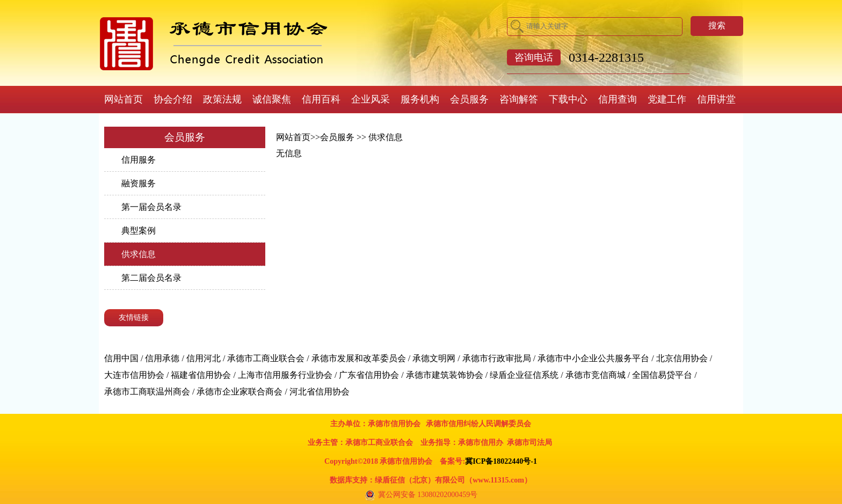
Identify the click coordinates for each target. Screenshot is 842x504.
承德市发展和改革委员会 (359, 358)
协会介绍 (173, 99)
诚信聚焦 (272, 99)
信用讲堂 (716, 99)
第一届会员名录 (151, 207)
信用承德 (162, 358)
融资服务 (139, 183)
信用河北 (204, 358)
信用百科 (321, 99)
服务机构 (420, 99)
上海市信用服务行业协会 (285, 375)
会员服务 (469, 99)
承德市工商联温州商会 (147, 392)
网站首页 (124, 99)
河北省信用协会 (320, 392)
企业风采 (371, 99)
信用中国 (121, 358)
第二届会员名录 (151, 278)
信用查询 (618, 99)
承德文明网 (434, 358)
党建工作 (667, 99)
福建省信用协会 (201, 375)
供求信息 (139, 254)
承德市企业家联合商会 (239, 392)
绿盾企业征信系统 (524, 375)
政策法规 (222, 99)
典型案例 (139, 231)
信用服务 (139, 160)
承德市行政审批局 (497, 358)
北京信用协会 (682, 358)
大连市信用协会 (134, 375)
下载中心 (568, 99)
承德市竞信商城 (596, 375)
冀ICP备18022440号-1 (501, 461)
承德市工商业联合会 (266, 358)
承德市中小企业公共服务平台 (593, 358)
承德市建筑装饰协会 (445, 375)
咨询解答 (519, 99)
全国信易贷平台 (662, 375)
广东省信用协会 (369, 375)
